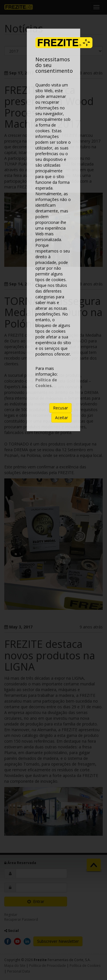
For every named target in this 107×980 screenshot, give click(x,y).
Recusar (60, 408)
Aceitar (61, 418)
